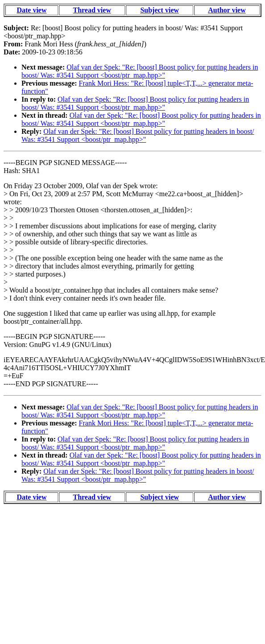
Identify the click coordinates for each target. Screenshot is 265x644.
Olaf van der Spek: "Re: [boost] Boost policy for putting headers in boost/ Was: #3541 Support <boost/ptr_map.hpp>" (140, 71)
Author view (227, 10)
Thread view (92, 10)
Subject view (159, 10)
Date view (31, 10)
